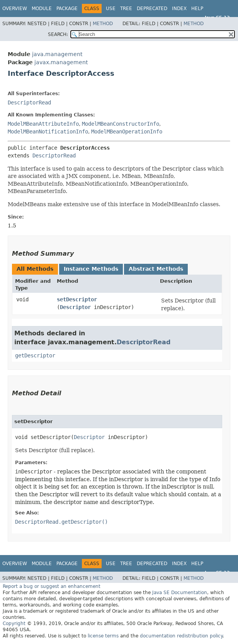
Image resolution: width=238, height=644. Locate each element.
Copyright (14, 624)
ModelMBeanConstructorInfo (121, 124)
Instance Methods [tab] (91, 269)
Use (111, 9)
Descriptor (75, 307)
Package (67, 9)
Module (42, 9)
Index (179, 9)
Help (197, 9)
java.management (57, 54)
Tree (126, 9)
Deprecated (152, 9)
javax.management (61, 62)
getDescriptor (35, 355)
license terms (103, 636)
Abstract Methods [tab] (156, 269)
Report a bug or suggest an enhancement (52, 586)
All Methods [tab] (35, 269)
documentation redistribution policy (181, 636)
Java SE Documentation (180, 593)
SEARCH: (58, 34)
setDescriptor (77, 299)
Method (103, 24)
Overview (15, 9)
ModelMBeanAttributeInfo (43, 124)
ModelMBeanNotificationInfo (48, 132)
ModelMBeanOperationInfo (127, 132)
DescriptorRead (29, 102)
